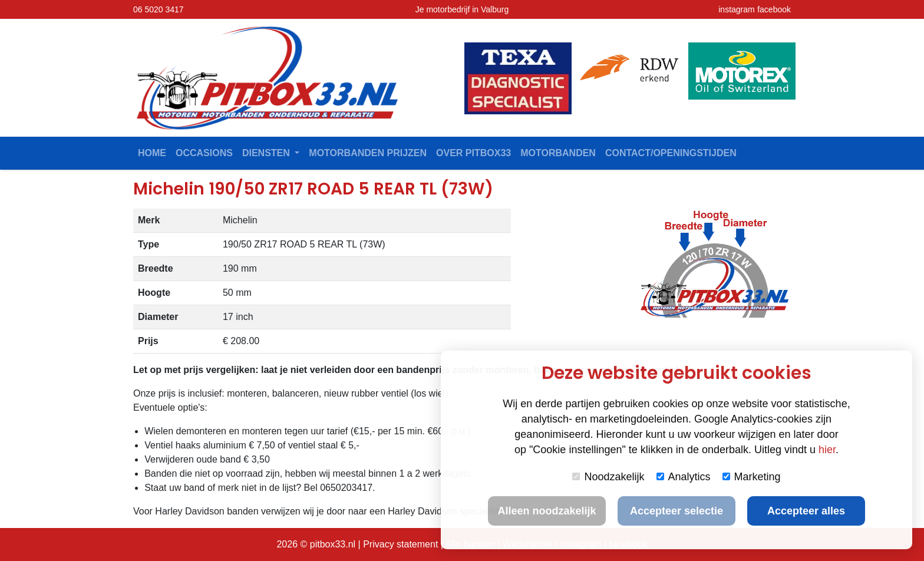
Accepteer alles (806, 511)
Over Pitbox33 (473, 153)
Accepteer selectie (676, 511)
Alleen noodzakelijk (547, 511)
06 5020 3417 (159, 9)
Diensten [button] (267, 153)
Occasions (204, 153)
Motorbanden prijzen (368, 153)
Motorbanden (558, 153)
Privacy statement (400, 544)
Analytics (684, 477)
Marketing (752, 477)
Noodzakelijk (608, 477)
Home (152, 153)
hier (827, 450)
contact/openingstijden (671, 153)
